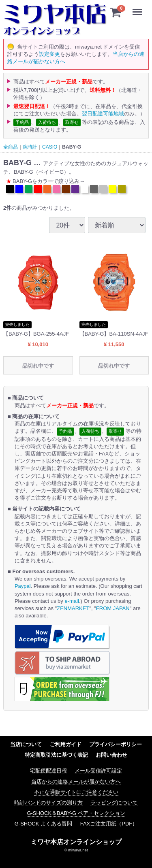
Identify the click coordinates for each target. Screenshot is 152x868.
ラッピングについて (114, 803)
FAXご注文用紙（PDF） (109, 824)
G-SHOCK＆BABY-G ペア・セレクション (76, 813)
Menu (139, 8)
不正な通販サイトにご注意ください (76, 792)
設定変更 (49, 54)
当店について (26, 744)
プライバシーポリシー (116, 744)
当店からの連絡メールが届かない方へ (76, 781)
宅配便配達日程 (48, 771)
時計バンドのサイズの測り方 (48, 803)
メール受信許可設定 (98, 771)
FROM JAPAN (113, 608)
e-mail (72, 601)
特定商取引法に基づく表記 (56, 755)
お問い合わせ (111, 755)
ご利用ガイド (66, 744)
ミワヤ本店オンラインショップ (76, 841)
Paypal (23, 586)
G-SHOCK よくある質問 (43, 824)
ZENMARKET (73, 608)
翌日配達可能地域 (103, 113)
